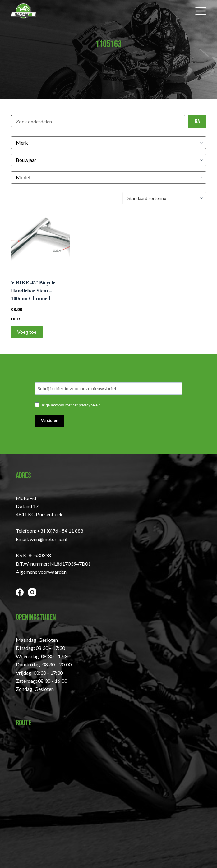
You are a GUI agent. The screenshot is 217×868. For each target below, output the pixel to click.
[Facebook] (20, 592)
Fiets (16, 319)
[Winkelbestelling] (164, 198)
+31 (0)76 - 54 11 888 (60, 531)
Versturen (50, 421)
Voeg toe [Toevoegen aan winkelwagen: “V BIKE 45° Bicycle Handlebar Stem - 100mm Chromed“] (27, 332)
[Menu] (201, 11)
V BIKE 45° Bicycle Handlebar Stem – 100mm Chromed (33, 291)
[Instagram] (32, 592)
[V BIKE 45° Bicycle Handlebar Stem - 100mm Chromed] (40, 242)
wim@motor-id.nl (48, 539)
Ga (197, 122)
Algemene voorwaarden (41, 572)
